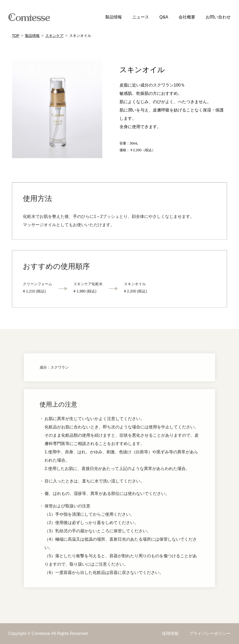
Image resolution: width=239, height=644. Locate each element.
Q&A (164, 17)
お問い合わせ (218, 17)
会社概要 (187, 17)
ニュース (141, 17)
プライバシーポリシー (210, 633)
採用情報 (170, 633)
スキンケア (54, 36)
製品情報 (114, 17)
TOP (16, 36)
